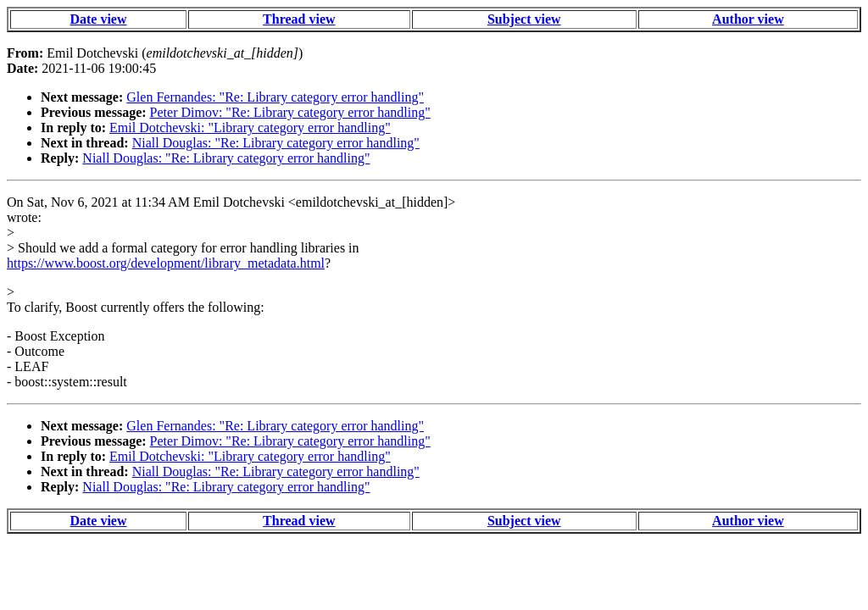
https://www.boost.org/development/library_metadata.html (166, 263)
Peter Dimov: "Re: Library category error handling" (290, 112)
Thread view (299, 19)
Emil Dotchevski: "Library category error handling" (250, 128)
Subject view (524, 19)
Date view (98, 19)
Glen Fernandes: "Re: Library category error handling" (275, 97)
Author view (748, 19)
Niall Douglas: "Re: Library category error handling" (276, 143)
